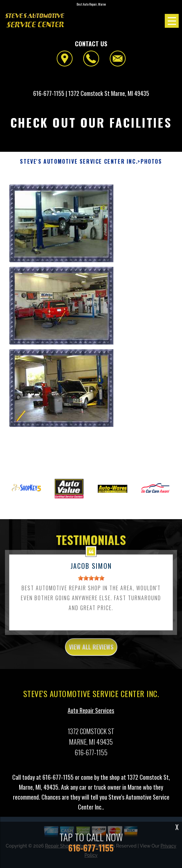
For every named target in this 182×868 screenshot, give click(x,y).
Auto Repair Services (91, 715)
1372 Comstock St (89, 93)
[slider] (91, 582)
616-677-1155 (49, 93)
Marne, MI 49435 (130, 93)
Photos (151, 162)
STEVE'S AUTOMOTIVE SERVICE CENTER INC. (79, 162)
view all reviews (91, 651)
